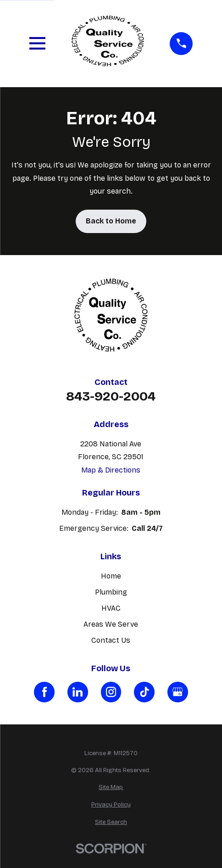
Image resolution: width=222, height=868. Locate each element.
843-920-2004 (111, 396)
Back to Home (111, 221)
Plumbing (111, 592)
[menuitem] (111, 788)
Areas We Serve (111, 624)
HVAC (111, 608)
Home (111, 576)
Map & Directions (111, 470)
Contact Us (111, 640)
